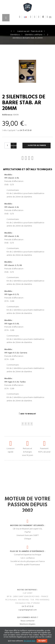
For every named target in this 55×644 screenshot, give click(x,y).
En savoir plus (30, 641)
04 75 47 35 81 (26, 130)
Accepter (42, 641)
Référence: (7, 115)
